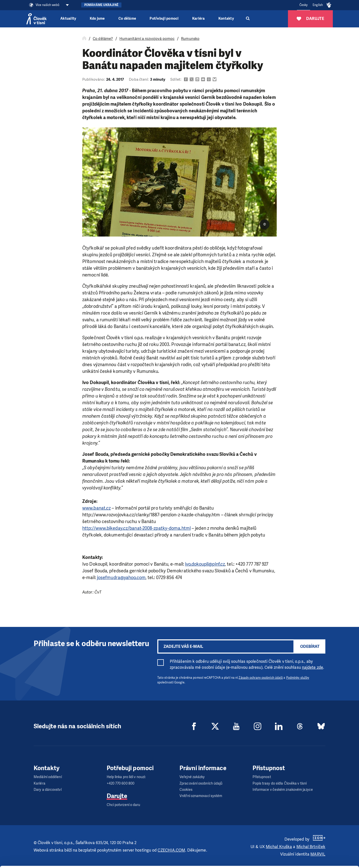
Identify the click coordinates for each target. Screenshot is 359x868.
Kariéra (199, 19)
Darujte (117, 796)
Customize (318, 845)
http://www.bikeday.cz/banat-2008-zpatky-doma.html (136, 528)
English (318, 5)
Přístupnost (262, 777)
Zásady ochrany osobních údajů (261, 678)
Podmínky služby (298, 678)
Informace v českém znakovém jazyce (283, 790)
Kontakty (226, 19)
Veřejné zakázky (192, 777)
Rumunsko (190, 39)
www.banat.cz (96, 508)
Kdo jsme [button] (97, 19)
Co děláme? (103, 39)
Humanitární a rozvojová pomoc (147, 39)
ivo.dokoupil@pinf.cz (205, 564)
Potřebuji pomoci (164, 19)
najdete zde (313, 667)
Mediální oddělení (48, 777)
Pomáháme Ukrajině (101, 5)
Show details (77, 862)
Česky (304, 5)
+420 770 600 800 (121, 783)
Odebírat (310, 646)
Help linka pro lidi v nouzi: (126, 777)
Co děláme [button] (127, 19)
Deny (317, 858)
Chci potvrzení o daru (124, 805)
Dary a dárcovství (48, 790)
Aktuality (68, 19)
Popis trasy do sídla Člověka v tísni (280, 783)
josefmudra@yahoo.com (121, 578)
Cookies (186, 790)
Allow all (317, 833)
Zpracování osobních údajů (201, 783)
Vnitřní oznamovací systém (201, 796)
